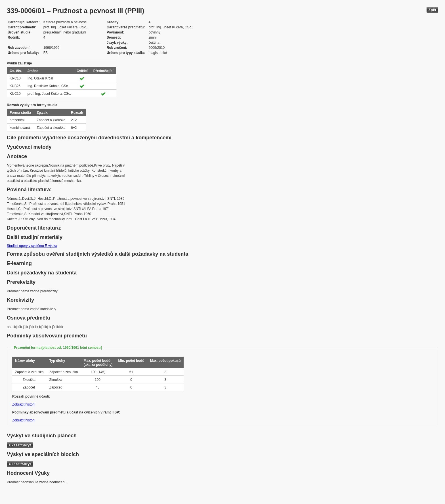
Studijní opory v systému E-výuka (32, 246)
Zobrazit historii (24, 404)
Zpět (432, 10)
